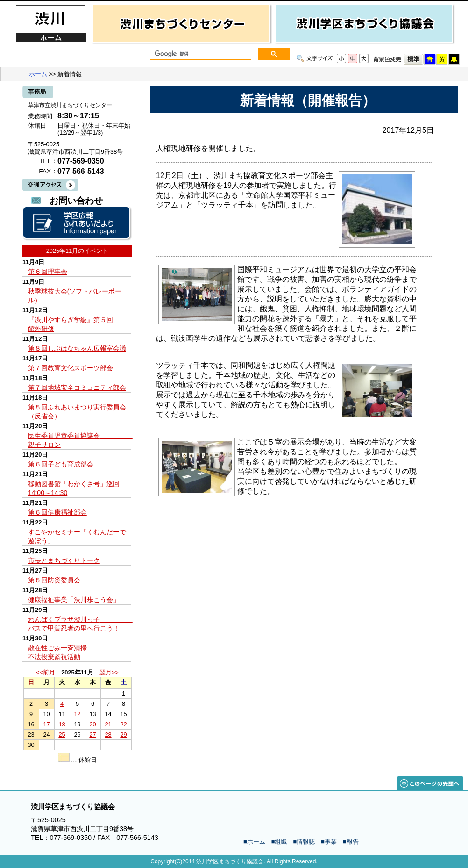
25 (62, 735)
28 (108, 735)
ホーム (38, 74)
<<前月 (46, 672)
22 (123, 724)
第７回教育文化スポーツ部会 (71, 368)
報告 (353, 842)
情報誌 (306, 842)
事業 (331, 842)
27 (92, 735)
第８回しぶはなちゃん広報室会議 (77, 348)
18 (62, 724)
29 (123, 735)
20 (92, 724)
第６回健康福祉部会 (57, 512)
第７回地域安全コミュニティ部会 (77, 387)
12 (77, 714)
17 (46, 724)
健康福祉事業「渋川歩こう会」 (74, 600)
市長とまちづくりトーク (64, 560)
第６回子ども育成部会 (61, 464)
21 (108, 724)
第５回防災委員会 (54, 580)
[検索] (200, 54)
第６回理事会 (48, 272)
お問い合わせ (76, 201)
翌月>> (109, 672)
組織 (281, 842)
